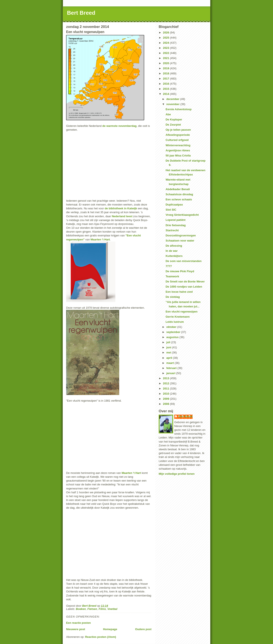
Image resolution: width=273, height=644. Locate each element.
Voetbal (112, 609)
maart (171, 363)
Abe (168, 114)
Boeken (81, 609)
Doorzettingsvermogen (181, 235)
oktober (172, 327)
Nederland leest (122, 216)
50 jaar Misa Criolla (178, 156)
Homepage (110, 629)
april (170, 358)
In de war (171, 251)
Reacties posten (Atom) (101, 637)
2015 (166, 89)
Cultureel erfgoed (177, 140)
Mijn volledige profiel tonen (177, 474)
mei (169, 352)
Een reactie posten (78, 623)
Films (102, 609)
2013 (166, 378)
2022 (166, 53)
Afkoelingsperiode (178, 135)
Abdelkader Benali (178, 189)
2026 (166, 33)
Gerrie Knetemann (178, 317)
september (174, 332)
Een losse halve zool (179, 292)
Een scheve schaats (179, 199)
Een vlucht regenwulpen (182, 312)
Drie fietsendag (176, 225)
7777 (169, 266)
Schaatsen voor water (180, 241)
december (173, 99)
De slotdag (173, 297)
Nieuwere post (76, 629)
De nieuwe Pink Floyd (180, 271)
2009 (166, 399)
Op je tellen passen (178, 130)
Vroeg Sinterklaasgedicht (182, 215)
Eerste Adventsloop (179, 109)
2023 (166, 48)
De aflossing (174, 246)
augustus (173, 337)
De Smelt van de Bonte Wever (185, 281)
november (173, 104)
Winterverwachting (178, 145)
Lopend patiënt (175, 220)
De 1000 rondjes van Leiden (184, 287)
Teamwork (172, 276)
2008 (166, 404)
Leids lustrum (175, 322)
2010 (166, 394)
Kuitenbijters (174, 256)
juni (169, 347)
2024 (166, 43)
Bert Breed (81, 13)
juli (169, 342)
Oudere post (143, 629)
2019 (166, 68)
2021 (166, 58)
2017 (166, 79)
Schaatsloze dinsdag (179, 194)
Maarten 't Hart (100, 240)
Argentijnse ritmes (178, 150)
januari (171, 373)
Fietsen (92, 609)
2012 (166, 383)
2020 (166, 63)
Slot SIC (171, 210)
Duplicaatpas (174, 205)
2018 (166, 73)
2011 (166, 389)
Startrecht (172, 230)
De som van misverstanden (183, 261)
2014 (166, 94)
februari (172, 368)
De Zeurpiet (173, 125)
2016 (166, 84)
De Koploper (174, 119)
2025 (166, 38)
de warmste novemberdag (119, 126)
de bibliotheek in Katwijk (121, 208)
